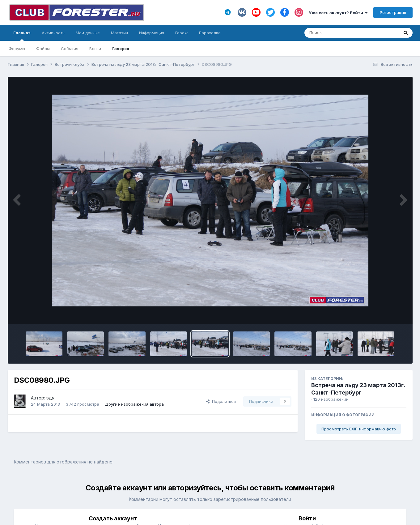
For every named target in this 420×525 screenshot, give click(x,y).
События (70, 49)
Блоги (95, 49)
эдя (50, 398)
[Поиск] (340, 33)
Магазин (119, 33)
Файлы (43, 49)
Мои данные (88, 33)
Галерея (121, 49)
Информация (152, 33)
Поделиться (221, 401)
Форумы (17, 49)
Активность (53, 33)
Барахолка (210, 33)
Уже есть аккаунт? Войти (338, 13)
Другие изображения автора (134, 404)
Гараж (182, 33)
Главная (22, 36)
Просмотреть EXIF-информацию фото (359, 429)
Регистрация (393, 12)
